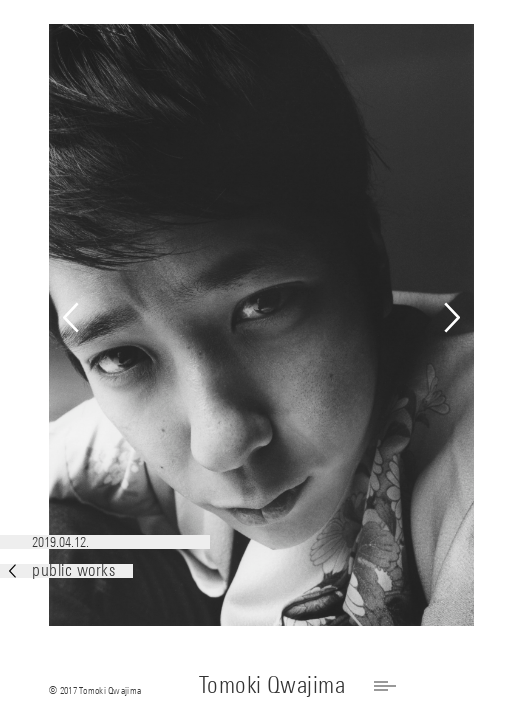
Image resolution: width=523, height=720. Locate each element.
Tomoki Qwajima (272, 684)
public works (62, 570)
